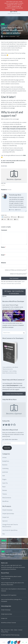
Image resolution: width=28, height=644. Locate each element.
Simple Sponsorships (8, 516)
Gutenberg (5, 471)
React (4, 489)
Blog (2, 632)
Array (18, 637)
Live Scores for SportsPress (10, 533)
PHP (4, 478)
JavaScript (5, 474)
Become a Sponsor (14, 175)
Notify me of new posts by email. (18, 276)
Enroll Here (4, 166)
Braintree (19, 150)
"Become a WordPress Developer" (12, 312)
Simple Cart (6, 520)
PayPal (12, 150)
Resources (7, 632)
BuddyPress (6, 464)
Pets (4, 536)
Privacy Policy (5, 634)
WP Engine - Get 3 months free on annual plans (14, 295)
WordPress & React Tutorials (9, 625)
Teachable (11, 46)
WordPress (5, 504)
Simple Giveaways (7, 512)
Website (18, 210)
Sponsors (5, 523)
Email (3, 257)
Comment (4, 230)
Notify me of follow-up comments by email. (15, 272)
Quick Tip (5, 485)
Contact (20, 632)
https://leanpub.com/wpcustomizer (16, 129)
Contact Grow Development (14, 396)
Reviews (5, 493)
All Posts (12, 210)
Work (12, 632)
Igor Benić (14, 11)
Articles (3, 24)
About (16, 632)
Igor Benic (6, 36)
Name (3, 250)
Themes (5, 496)
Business (5, 467)
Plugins (4, 482)
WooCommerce (7, 500)
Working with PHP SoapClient (9, 597)
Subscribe (7, 450)
